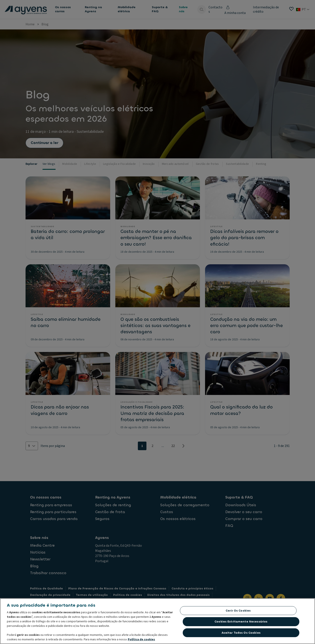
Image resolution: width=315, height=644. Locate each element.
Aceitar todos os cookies (241, 633)
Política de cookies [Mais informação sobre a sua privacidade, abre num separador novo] (141, 639)
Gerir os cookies (238, 611)
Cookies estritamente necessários (241, 622)
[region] (157, 621)
